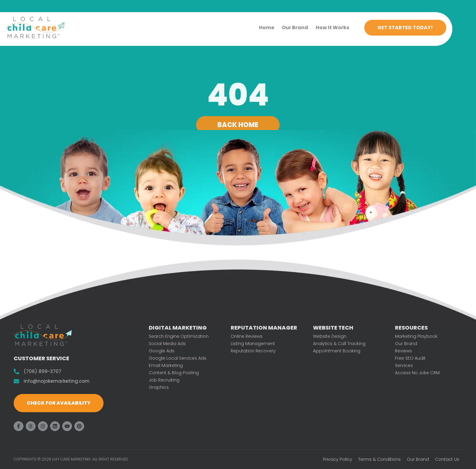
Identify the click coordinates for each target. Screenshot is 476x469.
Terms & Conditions (379, 459)
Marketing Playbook (416, 336)
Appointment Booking (337, 351)
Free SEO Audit (410, 358)
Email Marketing (166, 365)
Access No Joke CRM (417, 373)
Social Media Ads (167, 344)
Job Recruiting (164, 380)
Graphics (159, 387)
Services (404, 365)
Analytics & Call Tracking (339, 344)
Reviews (403, 351)
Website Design (330, 336)
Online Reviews (247, 336)
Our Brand (295, 25)
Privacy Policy (338, 459)
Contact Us (447, 459)
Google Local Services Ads (178, 358)
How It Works (332, 25)
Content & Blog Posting (174, 373)
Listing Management (253, 344)
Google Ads (162, 351)
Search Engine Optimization (179, 336)
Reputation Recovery (253, 351)
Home (267, 25)
